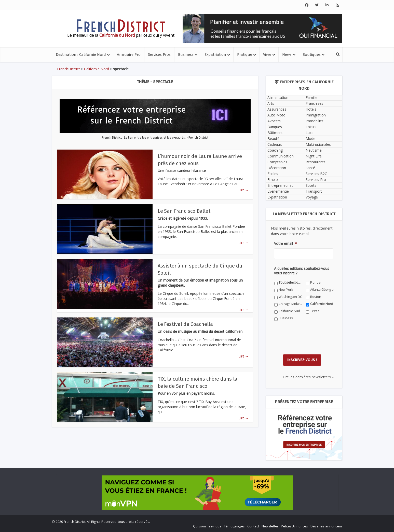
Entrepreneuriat (280, 185)
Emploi (273, 179)
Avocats (274, 121)
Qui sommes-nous (207, 526)
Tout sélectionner (290, 282)
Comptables (277, 162)
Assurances (277, 109)
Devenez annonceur (326, 526)
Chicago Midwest (290, 304)
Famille (311, 97)
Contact (253, 526)
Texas (315, 311)
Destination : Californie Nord (81, 55)
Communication (281, 156)
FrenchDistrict (69, 69)
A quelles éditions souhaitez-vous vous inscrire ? (302, 271)
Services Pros (159, 55)
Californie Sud (289, 311)
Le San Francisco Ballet (184, 211)
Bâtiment (275, 133)
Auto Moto (276, 115)
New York (286, 290)
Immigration (316, 115)
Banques (275, 127)
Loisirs (311, 127)
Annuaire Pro (129, 55)
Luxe (310, 133)
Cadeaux (275, 144)
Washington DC (290, 297)
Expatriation (215, 55)
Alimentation (278, 97)
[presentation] (313, 341)
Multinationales (318, 144)
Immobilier (314, 121)
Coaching (275, 150)
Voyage (312, 197)
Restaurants (316, 162)
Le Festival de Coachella (185, 324)
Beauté (273, 138)
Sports (311, 185)
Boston (316, 297)
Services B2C (316, 174)
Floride (315, 282)
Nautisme (314, 150)
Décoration (277, 168)
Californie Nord (97, 69)
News (287, 55)
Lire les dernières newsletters (308, 377)
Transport (314, 191)
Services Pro (316, 179)
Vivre (267, 55)
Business (186, 55)
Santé (310, 168)
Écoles (273, 174)
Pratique (245, 55)
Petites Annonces (294, 526)
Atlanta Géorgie (322, 290)
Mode (310, 138)
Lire (243, 190)
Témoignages (234, 526)
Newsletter (270, 526)
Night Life (314, 156)
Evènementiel (278, 191)
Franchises (314, 103)
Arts (271, 103)
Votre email (286, 244)
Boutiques (312, 55)
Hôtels (311, 109)
